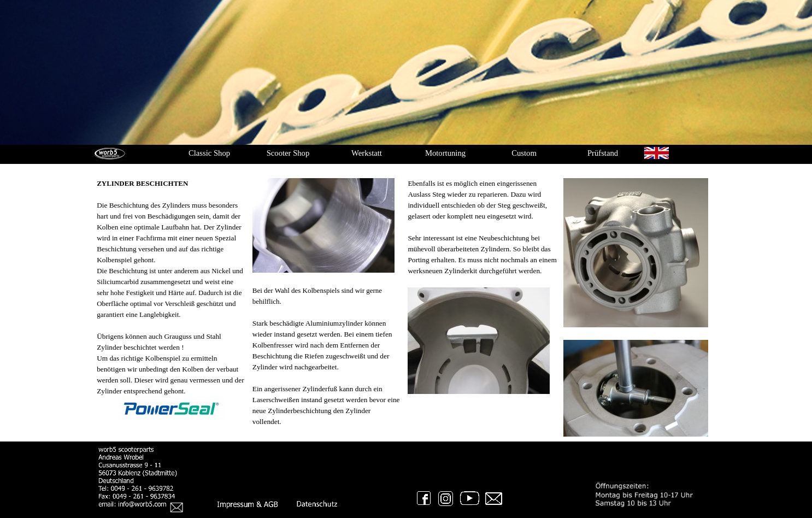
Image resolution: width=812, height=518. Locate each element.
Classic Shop (209, 153)
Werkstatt (367, 153)
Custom (524, 153)
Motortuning (445, 153)
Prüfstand (603, 153)
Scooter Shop (288, 153)
